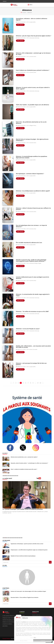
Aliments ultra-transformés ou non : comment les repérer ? (24, 457)
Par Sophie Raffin (31, 21)
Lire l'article (20, 23)
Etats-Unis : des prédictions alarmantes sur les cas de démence (33, 122)
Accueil (24, 12)
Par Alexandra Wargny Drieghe (34, 263)
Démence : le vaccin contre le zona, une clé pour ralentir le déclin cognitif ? (32, 88)
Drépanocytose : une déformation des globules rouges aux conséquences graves (29, 550)
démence (30, 12)
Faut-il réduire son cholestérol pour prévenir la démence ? (32, 70)
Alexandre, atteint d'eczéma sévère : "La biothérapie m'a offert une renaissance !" (29, 463)
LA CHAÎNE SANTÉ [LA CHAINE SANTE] (7, 478)
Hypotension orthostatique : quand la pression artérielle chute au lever (27, 544)
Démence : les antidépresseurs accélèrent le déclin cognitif (32, 191)
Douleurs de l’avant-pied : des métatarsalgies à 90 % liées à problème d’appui (28, 591)
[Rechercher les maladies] (50, 562)
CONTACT (5, 1)
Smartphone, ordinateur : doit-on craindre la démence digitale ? (34, 18)
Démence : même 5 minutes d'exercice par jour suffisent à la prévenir (33, 209)
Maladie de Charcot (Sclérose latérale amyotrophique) (23, 556)
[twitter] (25, 448)
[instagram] (38, 448)
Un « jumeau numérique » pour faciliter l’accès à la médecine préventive (23, 509)
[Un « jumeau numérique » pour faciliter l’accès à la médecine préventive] (27, 495)
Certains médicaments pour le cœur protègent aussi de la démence (32, 278)
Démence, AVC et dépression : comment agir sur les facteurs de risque (34, 54)
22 (40, 383)
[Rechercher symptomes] (50, 603)
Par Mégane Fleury (31, 124)
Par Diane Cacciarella (32, 349)
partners (24, 622)
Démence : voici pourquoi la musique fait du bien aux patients (33, 363)
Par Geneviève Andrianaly (33, 38)
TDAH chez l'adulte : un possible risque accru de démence (32, 105)
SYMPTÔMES (6, 588)
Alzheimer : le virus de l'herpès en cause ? (27, 329)
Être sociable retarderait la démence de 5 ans (29, 242)
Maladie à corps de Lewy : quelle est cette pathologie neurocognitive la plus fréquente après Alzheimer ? (31, 260)
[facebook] (12, 448)
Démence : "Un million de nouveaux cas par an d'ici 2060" (32, 311)
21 (38, 383)
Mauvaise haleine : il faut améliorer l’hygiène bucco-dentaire (25, 597)
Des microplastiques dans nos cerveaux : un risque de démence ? (34, 226)
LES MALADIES (6, 540)
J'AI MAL (5, 565)
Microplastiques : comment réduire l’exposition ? (29, 174)
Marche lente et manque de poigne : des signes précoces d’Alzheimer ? (32, 140)
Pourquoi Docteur (6, 638)
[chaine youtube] (44, 479)
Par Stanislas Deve (31, 56)
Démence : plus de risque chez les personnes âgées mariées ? (33, 36)
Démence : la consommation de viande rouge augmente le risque (32, 295)
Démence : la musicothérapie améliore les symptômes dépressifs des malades (31, 157)
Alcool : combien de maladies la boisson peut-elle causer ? (24, 469)
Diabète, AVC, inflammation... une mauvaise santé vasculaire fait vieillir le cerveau (33, 347)
